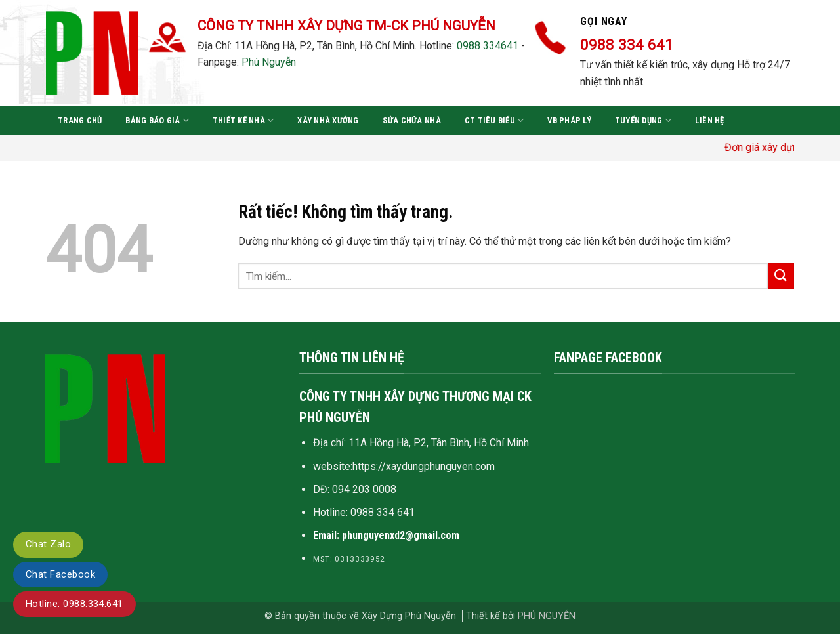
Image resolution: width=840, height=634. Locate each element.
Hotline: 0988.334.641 (74, 604)
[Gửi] (781, 276)
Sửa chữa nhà (412, 120)
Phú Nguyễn (269, 62)
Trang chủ (80, 120)
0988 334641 (488, 46)
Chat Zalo (48, 544)
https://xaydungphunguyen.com (424, 466)
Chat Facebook (60, 574)
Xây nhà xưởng (328, 120)
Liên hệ (710, 120)
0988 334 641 (383, 512)
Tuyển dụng (643, 120)
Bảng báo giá (157, 120)
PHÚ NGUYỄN (547, 616)
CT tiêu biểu (494, 120)
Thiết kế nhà (243, 120)
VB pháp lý (569, 120)
